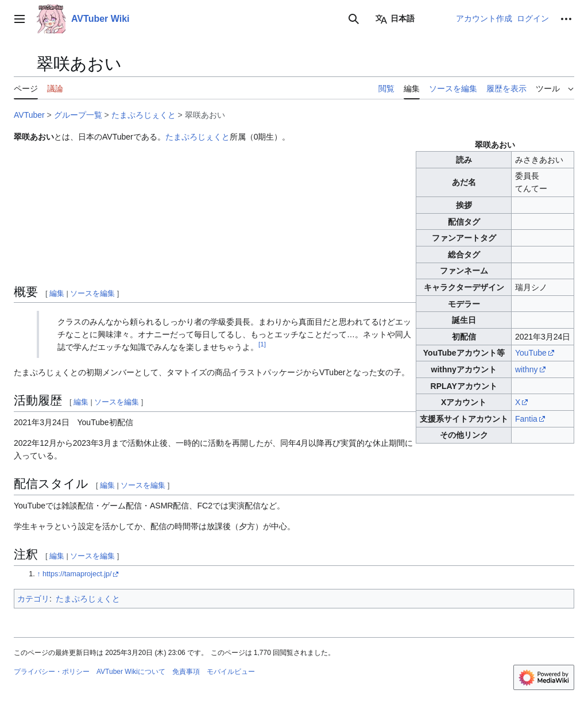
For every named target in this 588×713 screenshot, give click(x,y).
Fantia (526, 419)
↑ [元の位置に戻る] (38, 574)
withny (527, 369)
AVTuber (29, 115)
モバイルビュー (231, 672)
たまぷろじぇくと (144, 115)
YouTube (531, 353)
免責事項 (186, 672)
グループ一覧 (78, 115)
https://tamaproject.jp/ (77, 574)
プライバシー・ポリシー (52, 672)
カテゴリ (33, 599)
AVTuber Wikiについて (131, 672)
